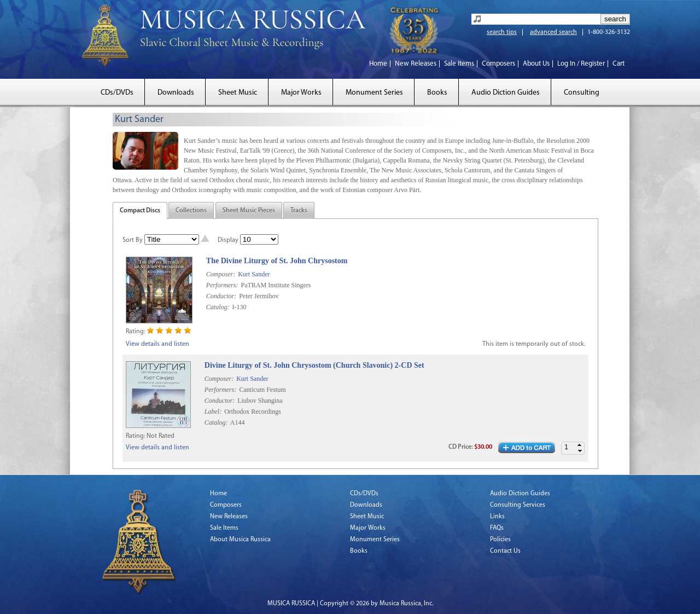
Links (497, 517)
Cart (619, 64)
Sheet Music (238, 93)
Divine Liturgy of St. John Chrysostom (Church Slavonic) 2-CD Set (314, 365)
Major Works (301, 93)
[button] (580, 445)
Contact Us (505, 551)
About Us (536, 64)
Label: (213, 412)
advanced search (553, 32)
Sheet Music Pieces (249, 211)
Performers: (222, 285)
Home (378, 64)
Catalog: (218, 307)
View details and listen (157, 344)
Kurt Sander (254, 274)
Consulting (582, 93)
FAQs (497, 528)
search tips (502, 32)
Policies (500, 540)
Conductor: (221, 296)
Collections (191, 211)
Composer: (221, 274)
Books (437, 93)
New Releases (416, 64)
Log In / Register (581, 64)
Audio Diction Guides (506, 93)
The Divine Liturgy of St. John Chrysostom (277, 261)
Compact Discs (140, 211)
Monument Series (374, 93)
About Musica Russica (240, 540)
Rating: (135, 332)
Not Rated (161, 436)
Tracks (299, 211)
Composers (498, 64)
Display (228, 240)
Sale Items (459, 64)
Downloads (176, 93)
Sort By (133, 240)
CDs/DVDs (117, 93)
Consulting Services (518, 505)
